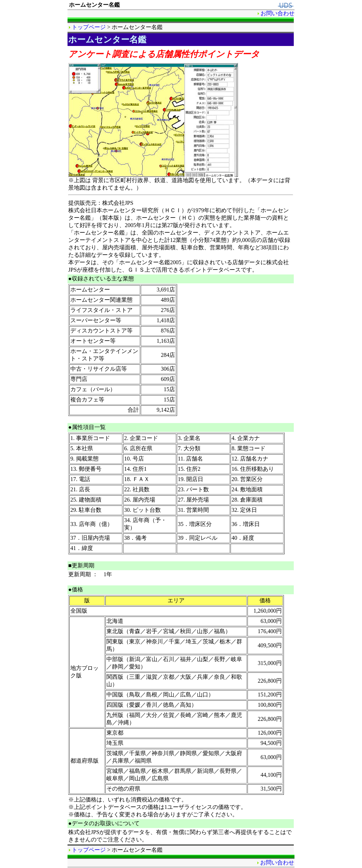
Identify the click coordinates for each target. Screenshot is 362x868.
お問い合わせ (278, 13)
